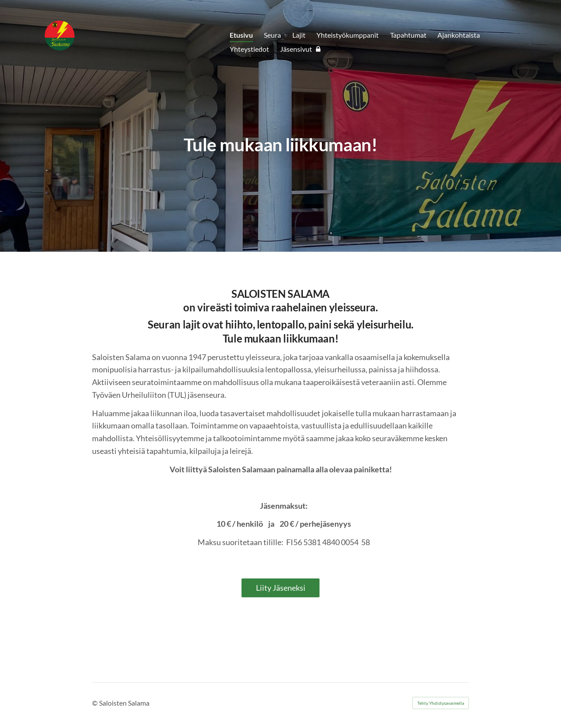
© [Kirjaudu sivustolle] (96, 703)
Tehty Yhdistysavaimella (441, 703)
